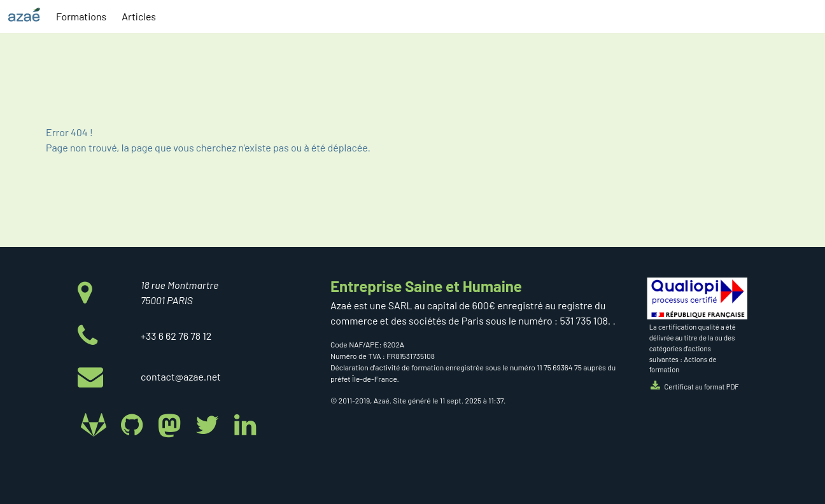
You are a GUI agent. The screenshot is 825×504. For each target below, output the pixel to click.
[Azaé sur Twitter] (210, 424)
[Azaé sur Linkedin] (245, 424)
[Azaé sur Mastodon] (172, 424)
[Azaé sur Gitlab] (96, 424)
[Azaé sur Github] (134, 424)
